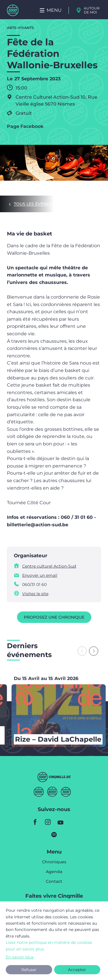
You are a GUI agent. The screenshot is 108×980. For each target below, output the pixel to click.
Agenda (54, 872)
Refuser (29, 970)
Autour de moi (92, 10)
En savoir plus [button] (20, 957)
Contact (54, 881)
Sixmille (52, 792)
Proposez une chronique (54, 617)
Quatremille (39, 792)
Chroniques (54, 862)
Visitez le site (35, 594)
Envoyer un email (40, 575)
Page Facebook (25, 126)
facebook (35, 822)
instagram (48, 822)
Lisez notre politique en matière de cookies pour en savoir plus (49, 946)
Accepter (77, 970)
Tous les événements (39, 204)
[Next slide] (94, 651)
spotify (54, 835)
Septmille (66, 792)
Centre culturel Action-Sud (49, 566)
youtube (60, 822)
